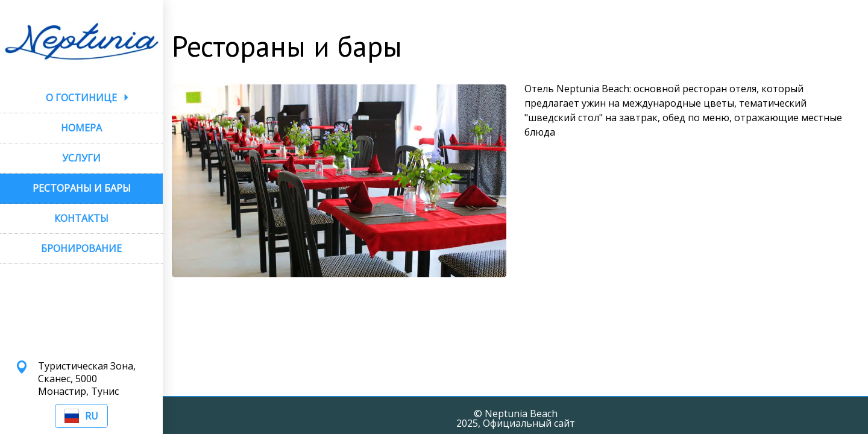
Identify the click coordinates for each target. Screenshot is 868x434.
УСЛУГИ (81, 158)
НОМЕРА (81, 128)
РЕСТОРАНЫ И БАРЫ (82, 188)
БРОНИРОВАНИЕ (81, 248)
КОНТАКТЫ (81, 218)
